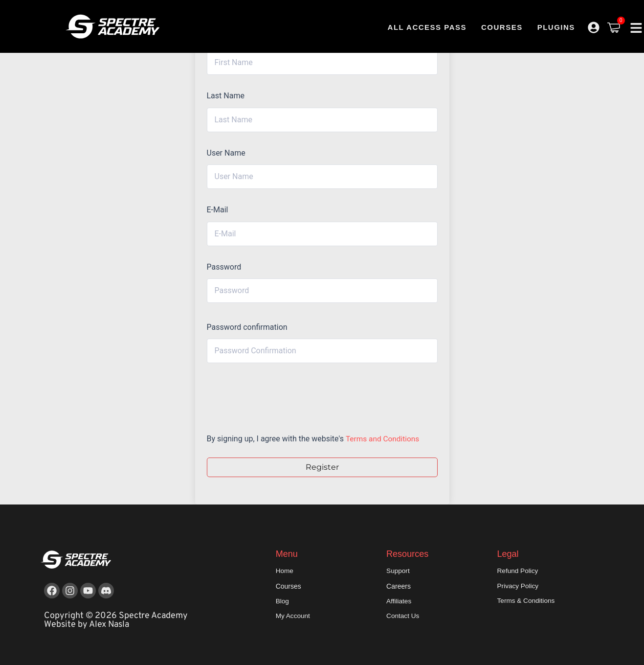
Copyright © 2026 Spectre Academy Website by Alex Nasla (116, 620)
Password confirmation (247, 327)
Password (224, 267)
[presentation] (273, 396)
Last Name (226, 96)
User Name (226, 153)
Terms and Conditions (384, 439)
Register (322, 467)
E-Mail (218, 210)
